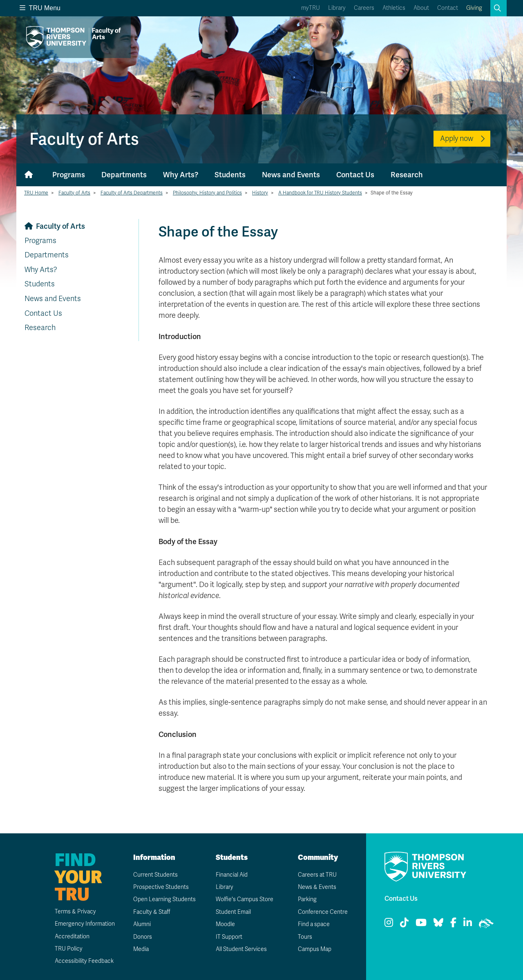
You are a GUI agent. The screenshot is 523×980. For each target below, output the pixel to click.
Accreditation (72, 936)
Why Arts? (181, 175)
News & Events (317, 887)
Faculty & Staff (152, 912)
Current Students (155, 875)
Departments (124, 175)
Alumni (142, 924)
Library (337, 8)
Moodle (225, 924)
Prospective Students (161, 887)
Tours (305, 937)
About (421, 8)
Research (407, 175)
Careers (364, 8)
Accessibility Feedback (84, 961)
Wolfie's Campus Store (245, 899)
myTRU (311, 8)
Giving (474, 8)
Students (230, 175)
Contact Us (355, 175)
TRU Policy (69, 949)
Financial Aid (232, 875)
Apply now (457, 138)
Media (141, 949)
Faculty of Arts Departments (132, 193)
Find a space (314, 924)
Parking (307, 899)
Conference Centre (323, 912)
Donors (143, 937)
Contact (448, 8)
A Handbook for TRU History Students (320, 193)
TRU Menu (40, 8)
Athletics (394, 8)
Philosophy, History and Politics (207, 193)
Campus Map (315, 949)
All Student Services (241, 949)
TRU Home (36, 193)
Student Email (233, 912)
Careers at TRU (317, 875)
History (260, 193)
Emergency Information (85, 924)
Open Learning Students (164, 899)
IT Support (229, 937)
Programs (69, 175)
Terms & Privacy (75, 912)
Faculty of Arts (74, 193)
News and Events (291, 175)
